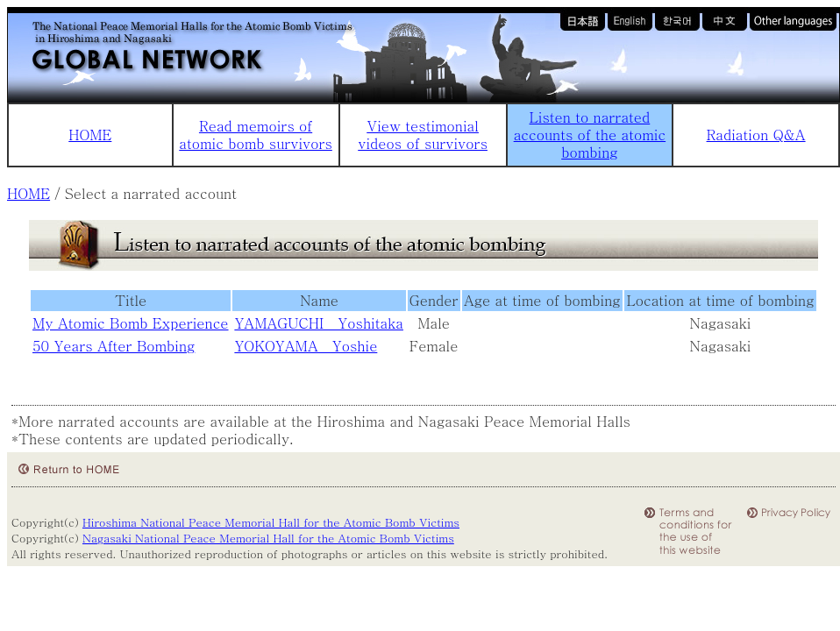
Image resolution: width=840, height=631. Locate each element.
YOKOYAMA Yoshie (306, 346)
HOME (90, 135)
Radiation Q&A (756, 135)
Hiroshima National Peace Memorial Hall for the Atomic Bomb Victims (271, 522)
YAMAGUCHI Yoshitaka (319, 323)
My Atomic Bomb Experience (131, 323)
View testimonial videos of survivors (423, 135)
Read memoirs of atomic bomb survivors (256, 135)
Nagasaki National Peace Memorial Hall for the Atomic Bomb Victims (268, 538)
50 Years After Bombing (114, 346)
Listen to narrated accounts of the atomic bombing (590, 135)
